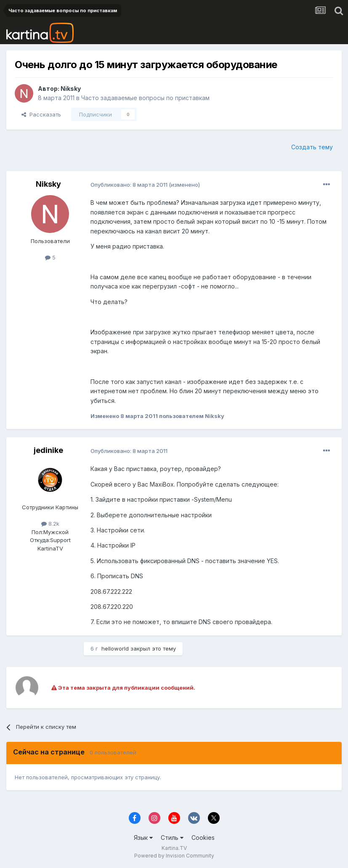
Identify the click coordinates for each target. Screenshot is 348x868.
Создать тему (312, 147)
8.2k (50, 524)
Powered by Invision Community (174, 856)
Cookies (203, 838)
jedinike (48, 450)
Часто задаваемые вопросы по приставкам (145, 98)
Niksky (71, 89)
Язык (143, 838)
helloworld (115, 648)
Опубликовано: (129, 185)
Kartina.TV (174, 848)
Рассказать (41, 114)
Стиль (172, 838)
